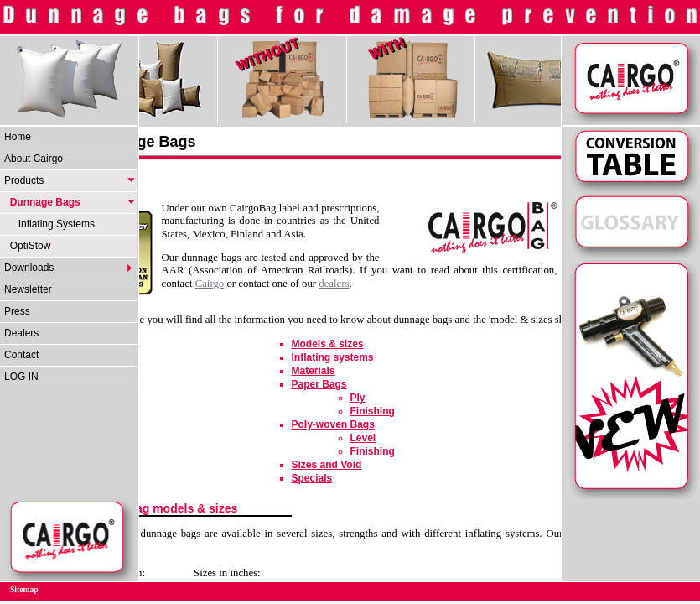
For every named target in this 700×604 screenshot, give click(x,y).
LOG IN (21, 377)
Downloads (29, 268)
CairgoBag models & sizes (164, 508)
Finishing (373, 411)
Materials (314, 371)
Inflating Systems (49, 224)
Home (18, 137)
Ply (358, 398)
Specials (312, 478)
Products (24, 180)
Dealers (21, 333)
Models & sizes (328, 344)
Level (363, 438)
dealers (334, 284)
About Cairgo (34, 159)
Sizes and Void (327, 465)
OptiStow (27, 246)
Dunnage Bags (42, 202)
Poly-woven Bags (333, 424)
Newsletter (28, 289)
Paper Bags (319, 384)
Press (17, 311)
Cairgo (210, 284)
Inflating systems (333, 357)
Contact (21, 355)
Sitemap (24, 589)
